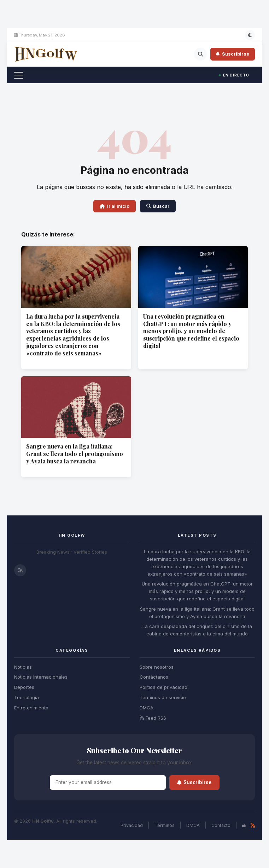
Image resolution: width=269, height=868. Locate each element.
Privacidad (132, 825)
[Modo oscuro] (250, 35)
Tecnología (27, 697)
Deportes (24, 687)
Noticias (23, 667)
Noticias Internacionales (41, 677)
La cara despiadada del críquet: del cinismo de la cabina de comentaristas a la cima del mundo (197, 630)
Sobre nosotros (157, 667)
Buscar (158, 206)
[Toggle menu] (19, 75)
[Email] (108, 783)
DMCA (147, 708)
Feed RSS (153, 718)
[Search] (200, 54)
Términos (165, 825)
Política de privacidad (163, 687)
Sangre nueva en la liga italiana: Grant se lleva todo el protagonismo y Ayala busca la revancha (75, 454)
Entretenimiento (31, 708)
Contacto (221, 825)
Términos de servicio (163, 697)
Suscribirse (233, 54)
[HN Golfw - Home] (46, 54)
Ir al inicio (115, 206)
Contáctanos (154, 677)
